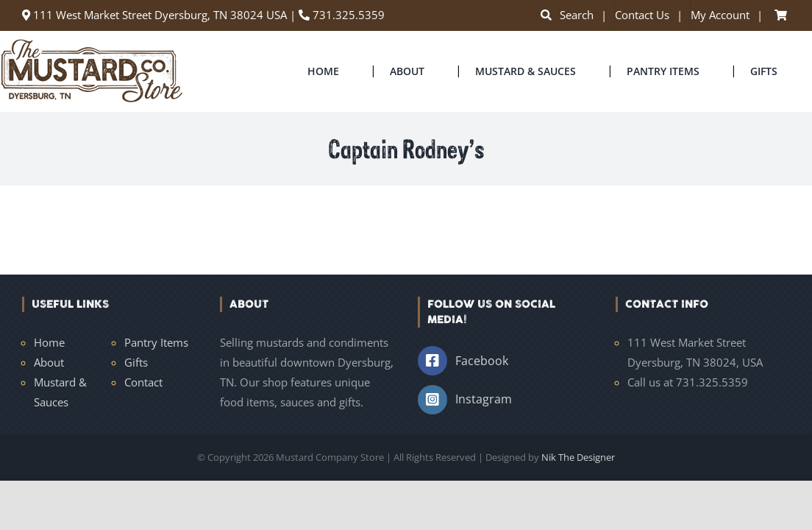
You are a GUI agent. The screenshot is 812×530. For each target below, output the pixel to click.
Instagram (484, 399)
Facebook (482, 361)
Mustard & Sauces (60, 392)
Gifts (136, 362)
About (49, 362)
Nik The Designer (578, 457)
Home (49, 342)
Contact (143, 382)
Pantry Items (156, 342)
